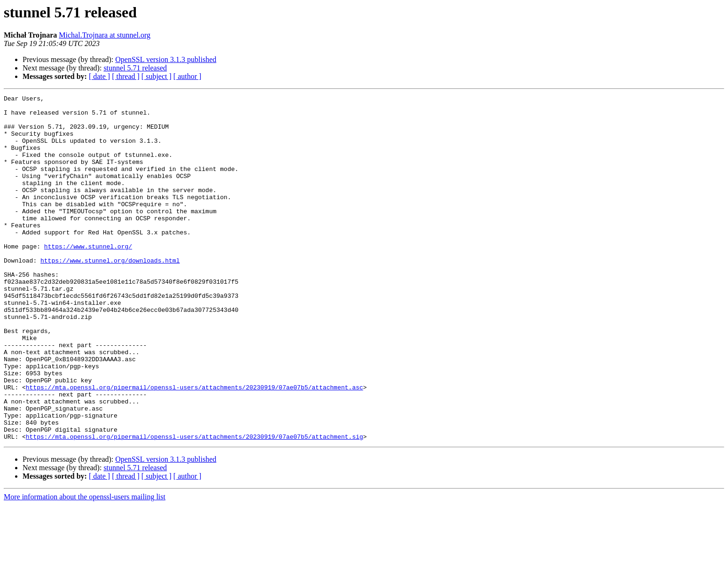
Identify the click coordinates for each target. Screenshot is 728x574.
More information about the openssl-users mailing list (85, 566)
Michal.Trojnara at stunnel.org (105, 35)
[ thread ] (126, 76)
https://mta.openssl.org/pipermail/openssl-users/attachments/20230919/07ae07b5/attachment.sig (195, 505)
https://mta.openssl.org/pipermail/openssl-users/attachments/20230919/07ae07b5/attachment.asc (195, 446)
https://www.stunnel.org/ (88, 277)
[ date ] (99, 76)
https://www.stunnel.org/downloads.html (110, 294)
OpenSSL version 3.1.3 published (166, 59)
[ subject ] (157, 76)
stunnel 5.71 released (135, 68)
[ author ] (188, 76)
